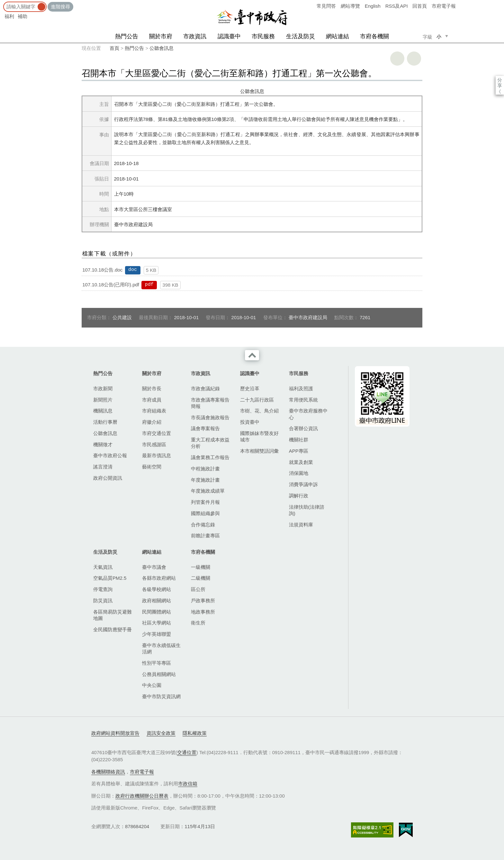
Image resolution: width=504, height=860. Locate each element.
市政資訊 (195, 36)
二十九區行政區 (257, 400)
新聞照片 (103, 400)
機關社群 (299, 440)
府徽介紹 (152, 422)
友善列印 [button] (397, 59)
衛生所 (198, 623)
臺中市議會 (154, 567)
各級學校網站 (157, 589)
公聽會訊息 (162, 48)
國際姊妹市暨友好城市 (259, 436)
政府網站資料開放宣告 (115, 733)
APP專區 (299, 451)
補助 (22, 16)
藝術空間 (152, 467)
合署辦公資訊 (303, 428)
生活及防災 (301, 36)
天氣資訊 (103, 567)
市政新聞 (103, 388)
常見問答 (326, 6)
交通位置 (187, 752)
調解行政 (299, 496)
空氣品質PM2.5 (110, 578)
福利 (9, 16)
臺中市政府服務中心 (308, 414)
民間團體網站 (157, 612)
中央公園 (152, 685)
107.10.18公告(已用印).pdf (111, 285)
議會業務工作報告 (210, 457)
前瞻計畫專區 (205, 536)
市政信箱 (188, 784)
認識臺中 (229, 36)
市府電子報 (444, 6)
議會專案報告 (205, 428)
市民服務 (263, 36)
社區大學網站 (157, 623)
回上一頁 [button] (414, 59)
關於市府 (161, 36)
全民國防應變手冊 (113, 629)
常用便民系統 (303, 400)
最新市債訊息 (157, 455)
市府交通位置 (157, 433)
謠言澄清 (103, 467)
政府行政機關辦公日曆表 (142, 796)
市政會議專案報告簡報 (210, 403)
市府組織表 (154, 411)
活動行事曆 (105, 422)
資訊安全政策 (161, 733)
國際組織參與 (205, 513)
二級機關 (201, 578)
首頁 (114, 48)
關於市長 (152, 388)
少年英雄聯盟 (157, 634)
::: (2, 3)
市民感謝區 (154, 444)
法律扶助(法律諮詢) (307, 510)
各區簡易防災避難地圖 (113, 615)
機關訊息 (103, 411)
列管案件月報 (205, 502)
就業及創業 (301, 462)
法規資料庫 (301, 525)
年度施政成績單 (208, 491)
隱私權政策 (195, 733)
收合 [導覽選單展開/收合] (252, 355)
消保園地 (299, 473)
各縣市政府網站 (159, 578)
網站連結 (337, 36)
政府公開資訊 (108, 478)
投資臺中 (250, 422)
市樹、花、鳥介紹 (259, 411)
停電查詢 (103, 589)
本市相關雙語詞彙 (259, 451)
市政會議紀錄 (205, 388)
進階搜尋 (60, 7)
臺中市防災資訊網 (161, 696)
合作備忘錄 (203, 525)
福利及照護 (301, 388)
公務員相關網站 (159, 674)
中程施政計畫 (205, 469)
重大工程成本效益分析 (210, 443)
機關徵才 (103, 444)
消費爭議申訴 (303, 484)
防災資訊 (103, 601)
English (373, 6)
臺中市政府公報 (110, 455)
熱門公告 (127, 36)
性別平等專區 (157, 663)
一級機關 (201, 567)
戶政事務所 (203, 601)
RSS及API (397, 6)
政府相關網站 (157, 601)
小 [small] (439, 37)
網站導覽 (350, 6)
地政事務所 (203, 612)
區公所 (198, 589)
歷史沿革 (250, 388)
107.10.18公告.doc (102, 270)
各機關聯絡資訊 (108, 772)
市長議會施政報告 (210, 417)
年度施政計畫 (205, 480)
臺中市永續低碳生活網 (161, 648)
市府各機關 (374, 36)
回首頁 (420, 6)
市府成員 (152, 400)
